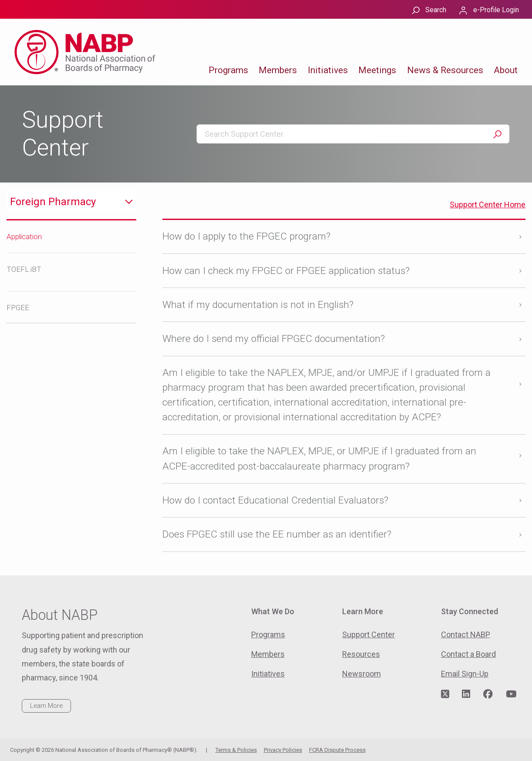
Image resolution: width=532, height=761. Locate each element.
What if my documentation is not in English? (258, 305)
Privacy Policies (283, 750)
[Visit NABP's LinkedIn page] (466, 694)
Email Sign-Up (465, 674)
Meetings (377, 70)
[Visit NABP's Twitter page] (445, 694)
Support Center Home (488, 205)
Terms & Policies (236, 750)
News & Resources (445, 70)
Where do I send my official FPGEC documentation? (274, 339)
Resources (361, 654)
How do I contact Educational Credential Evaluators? (275, 500)
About (506, 70)
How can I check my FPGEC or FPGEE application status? (286, 271)
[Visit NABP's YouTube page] (511, 694)
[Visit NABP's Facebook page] (488, 694)
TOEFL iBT (24, 269)
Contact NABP (466, 634)
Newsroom (362, 674)
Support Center (369, 634)
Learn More (46, 706)
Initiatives (328, 70)
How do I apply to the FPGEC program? (246, 236)
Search (436, 10)
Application (24, 237)
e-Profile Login (496, 10)
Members (278, 70)
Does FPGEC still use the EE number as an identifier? (277, 534)
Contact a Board (468, 654)
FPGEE (18, 308)
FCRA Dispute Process (337, 750)
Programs (228, 70)
